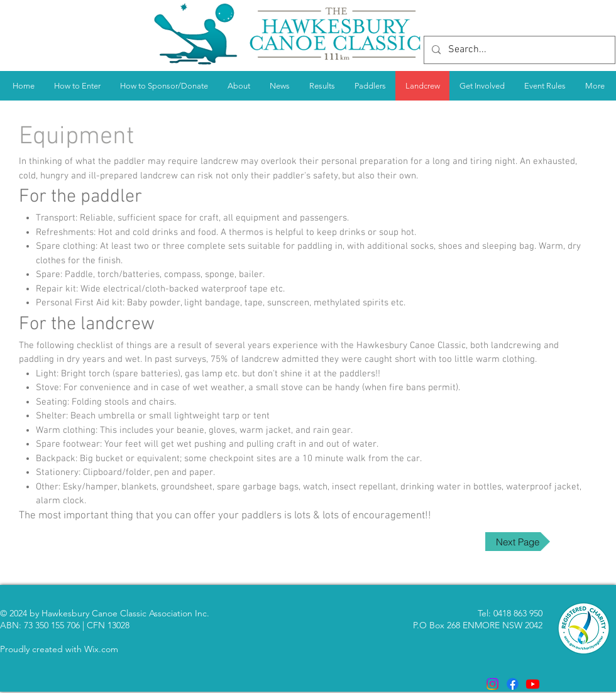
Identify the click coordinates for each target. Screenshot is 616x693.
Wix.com (101, 649)
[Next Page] (518, 542)
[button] (322, 86)
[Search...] (518, 50)
